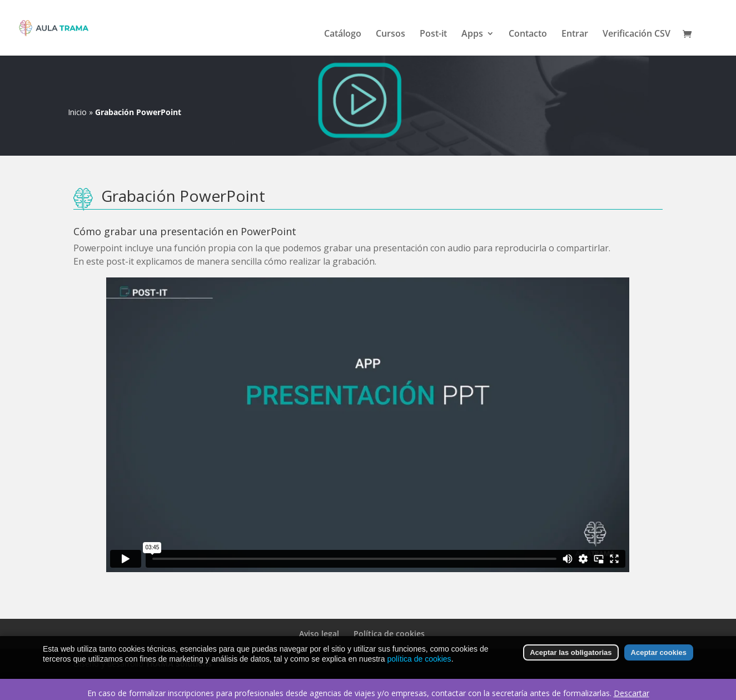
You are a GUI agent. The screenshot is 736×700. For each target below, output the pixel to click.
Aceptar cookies (659, 652)
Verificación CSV (636, 34)
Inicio (77, 112)
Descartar (631, 693)
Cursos (391, 34)
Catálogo (343, 34)
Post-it (433, 34)
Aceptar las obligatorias (571, 652)
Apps (472, 34)
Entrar (575, 34)
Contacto (528, 34)
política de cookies (419, 659)
